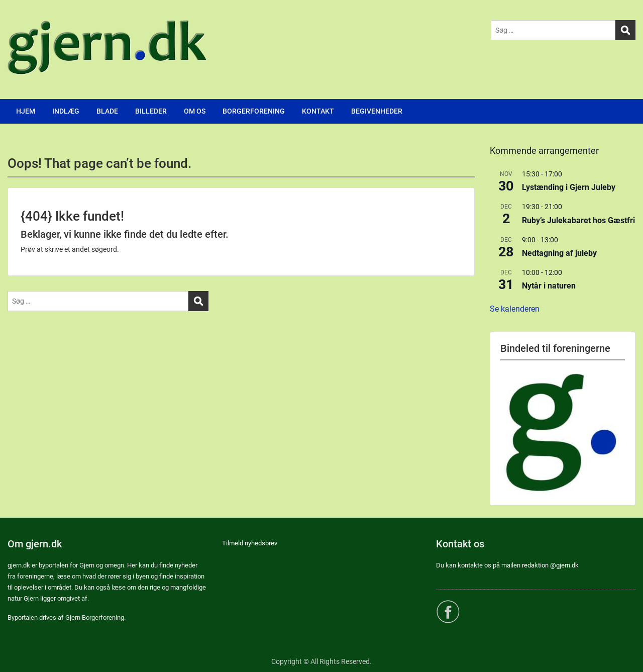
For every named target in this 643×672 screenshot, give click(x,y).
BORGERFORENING (254, 111)
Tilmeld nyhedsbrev (250, 543)
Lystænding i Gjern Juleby (569, 187)
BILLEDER (151, 111)
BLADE (107, 111)
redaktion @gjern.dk (550, 565)
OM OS (195, 111)
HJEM (26, 111)
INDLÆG (66, 111)
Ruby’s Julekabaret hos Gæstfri (578, 220)
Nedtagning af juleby (559, 253)
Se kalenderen (515, 309)
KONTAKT (318, 111)
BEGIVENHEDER (377, 111)
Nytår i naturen (549, 286)
